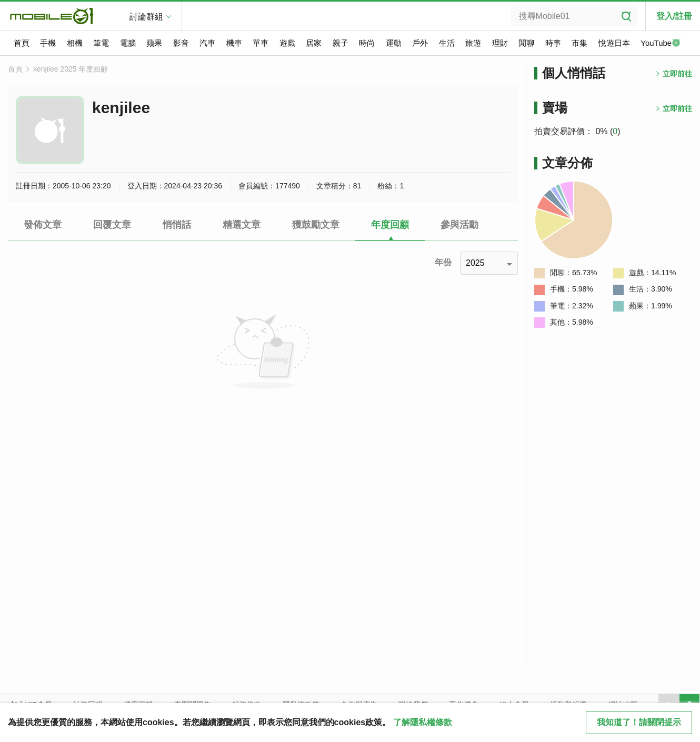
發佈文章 (43, 225)
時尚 (367, 43)
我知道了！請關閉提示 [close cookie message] (639, 722)
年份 (443, 262)
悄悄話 (177, 225)
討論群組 (146, 17)
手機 (48, 43)
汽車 (207, 43)
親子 (341, 43)
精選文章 (242, 225)
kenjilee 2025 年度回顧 (71, 69)
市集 (579, 43)
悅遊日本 (614, 43)
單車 (261, 43)
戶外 (420, 43)
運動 (394, 43)
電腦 (128, 43)
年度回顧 (390, 225)
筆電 (101, 43)
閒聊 (526, 43)
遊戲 (287, 43)
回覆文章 (112, 225)
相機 (75, 43)
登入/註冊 (674, 16)
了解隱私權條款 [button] (423, 722)
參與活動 (459, 225)
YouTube (661, 44)
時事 (553, 43)
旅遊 (473, 43)
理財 (500, 43)
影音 (181, 43)
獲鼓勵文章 (316, 225)
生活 (447, 43)
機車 (234, 43)
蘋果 (154, 43)
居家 (314, 43)
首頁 (22, 43)
